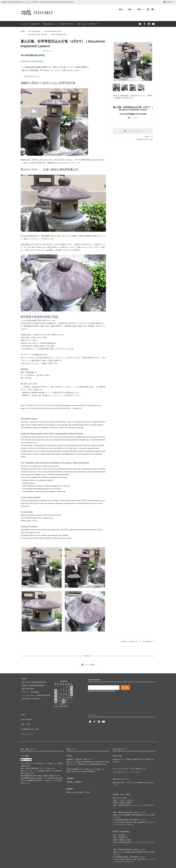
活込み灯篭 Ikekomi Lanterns (53, 31)
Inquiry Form (77, 408)
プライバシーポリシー (29, 724)
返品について (149, 137)
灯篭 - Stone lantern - (35, 31)
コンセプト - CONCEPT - (31, 24)
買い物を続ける (149, 641)
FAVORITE (133, 118)
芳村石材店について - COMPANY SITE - (59, 24)
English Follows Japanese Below (32, 61)
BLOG (23, 711)
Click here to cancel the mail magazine (101, 690)
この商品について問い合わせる (131, 641)
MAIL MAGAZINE (27, 714)
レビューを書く (88, 664)
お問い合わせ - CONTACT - (87, 24)
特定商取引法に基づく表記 (145, 139)
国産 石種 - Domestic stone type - (38, 34)
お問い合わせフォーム (32, 76)
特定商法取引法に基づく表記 (31, 721)
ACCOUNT (169, 2)
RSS (22, 717)
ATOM (27, 717)
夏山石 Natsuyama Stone (59, 34)
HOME (23, 31)
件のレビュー (48, 51)
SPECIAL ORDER (133, 131)
